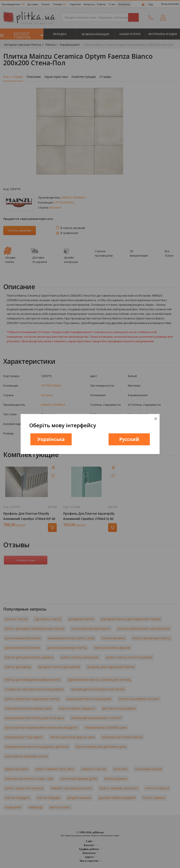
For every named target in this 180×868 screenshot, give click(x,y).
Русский (129, 439)
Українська (51, 439)
